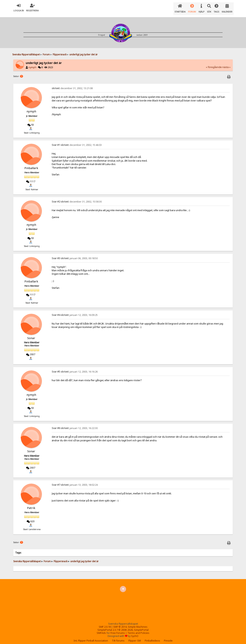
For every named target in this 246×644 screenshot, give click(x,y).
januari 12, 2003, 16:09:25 (75, 312)
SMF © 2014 (120, 624)
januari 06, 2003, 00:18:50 (75, 255)
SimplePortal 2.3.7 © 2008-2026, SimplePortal (123, 627)
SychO (135, 633)
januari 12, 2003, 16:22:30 (75, 425)
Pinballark (31, 165)
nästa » (226, 64)
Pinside (168, 638)
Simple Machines (138, 624)
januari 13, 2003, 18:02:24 (75, 482)
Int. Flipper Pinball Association (91, 638)
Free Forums (118, 630)
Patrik (31, 505)
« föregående (214, 64)
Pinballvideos (152, 638)
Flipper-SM (135, 638)
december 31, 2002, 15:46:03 (77, 142)
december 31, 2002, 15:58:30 (77, 199)
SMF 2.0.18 (105, 624)
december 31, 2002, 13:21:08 (72, 85)
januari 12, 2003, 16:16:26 (75, 369)
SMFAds (101, 630)
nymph (32, 64)
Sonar (31, 335)
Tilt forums (118, 638)
